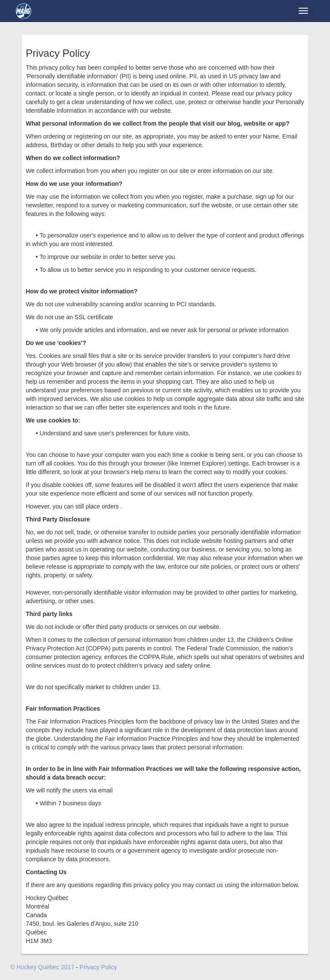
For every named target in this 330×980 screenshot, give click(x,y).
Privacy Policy (98, 967)
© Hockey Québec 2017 (42, 967)
